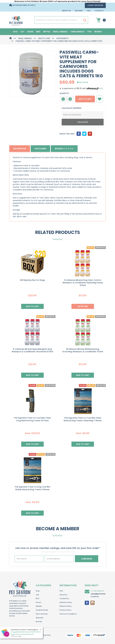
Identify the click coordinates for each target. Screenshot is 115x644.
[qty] (67, 99)
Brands (98, 32)
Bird (38, 32)
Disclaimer (40, 149)
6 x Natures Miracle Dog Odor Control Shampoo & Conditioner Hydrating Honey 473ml (83, 283)
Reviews (64, 149)
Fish (89, 32)
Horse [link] (38, 602)
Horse (30, 32)
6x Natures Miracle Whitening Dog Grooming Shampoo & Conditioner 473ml (83, 350)
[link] (87, 603)
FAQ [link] (61, 591)
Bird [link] (37, 598)
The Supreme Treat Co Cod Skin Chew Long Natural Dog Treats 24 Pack (32, 419)
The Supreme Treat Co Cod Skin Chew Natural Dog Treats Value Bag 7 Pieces (83, 419)
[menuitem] (79, 134)
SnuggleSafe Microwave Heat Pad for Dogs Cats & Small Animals (26, 633)
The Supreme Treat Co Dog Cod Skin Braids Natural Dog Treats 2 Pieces (32, 488)
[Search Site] (85, 20)
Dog (15, 32)
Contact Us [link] (64, 598)
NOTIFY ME (83, 306)
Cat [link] (37, 595)
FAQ (89, 11)
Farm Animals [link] (42, 614)
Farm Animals (78, 32)
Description (20, 149)
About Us (66, 11)
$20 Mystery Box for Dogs (32, 280)
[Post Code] (83, 115)
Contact (99, 11)
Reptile (47, 32)
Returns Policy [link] (66, 606)
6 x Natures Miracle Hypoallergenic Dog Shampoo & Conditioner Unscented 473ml (32, 350)
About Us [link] (63, 595)
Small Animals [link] (42, 610)
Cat (22, 32)
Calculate (83, 122)
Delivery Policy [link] (66, 602)
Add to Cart (85, 99)
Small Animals (60, 32)
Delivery (79, 11)
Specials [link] (40, 618)
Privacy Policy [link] (65, 610)
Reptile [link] (39, 606)
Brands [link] (39, 622)
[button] (100, 99)
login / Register (95, 5)
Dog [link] (38, 591)
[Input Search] (58, 20)
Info (101, 88)
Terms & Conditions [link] (68, 614)
